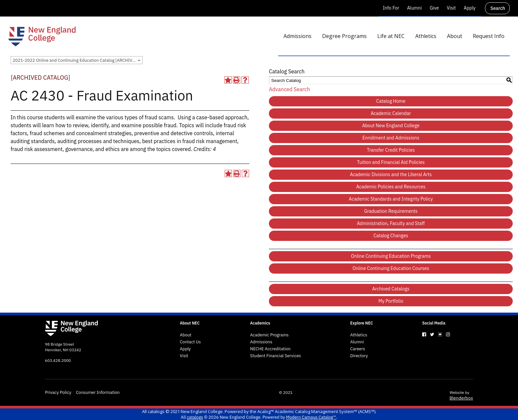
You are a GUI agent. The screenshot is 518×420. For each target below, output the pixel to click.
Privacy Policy (58, 393)
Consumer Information (98, 393)
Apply (470, 8)
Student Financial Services (276, 356)
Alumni (414, 8)
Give (434, 8)
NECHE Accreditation (270, 349)
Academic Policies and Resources (391, 187)
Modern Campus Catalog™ (311, 417)
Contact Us (190, 342)
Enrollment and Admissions (391, 138)
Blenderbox (461, 398)
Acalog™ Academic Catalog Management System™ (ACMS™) (316, 411)
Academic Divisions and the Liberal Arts (391, 174)
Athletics (359, 335)
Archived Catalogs (391, 289)
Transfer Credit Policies (391, 150)
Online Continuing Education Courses (391, 268)
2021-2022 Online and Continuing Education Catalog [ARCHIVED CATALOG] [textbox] (77, 60)
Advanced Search (289, 89)
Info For (391, 8)
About (185, 335)
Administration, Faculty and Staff (391, 223)
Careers (358, 349)
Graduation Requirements (391, 211)
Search (498, 8)
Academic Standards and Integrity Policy (391, 199)
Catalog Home (391, 101)
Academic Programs (269, 335)
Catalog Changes (391, 236)
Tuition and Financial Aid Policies (391, 162)
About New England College (391, 126)
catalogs (156, 411)
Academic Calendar (391, 113)
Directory (359, 356)
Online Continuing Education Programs (391, 256)
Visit (451, 8)
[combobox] (77, 60)
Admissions (261, 342)
